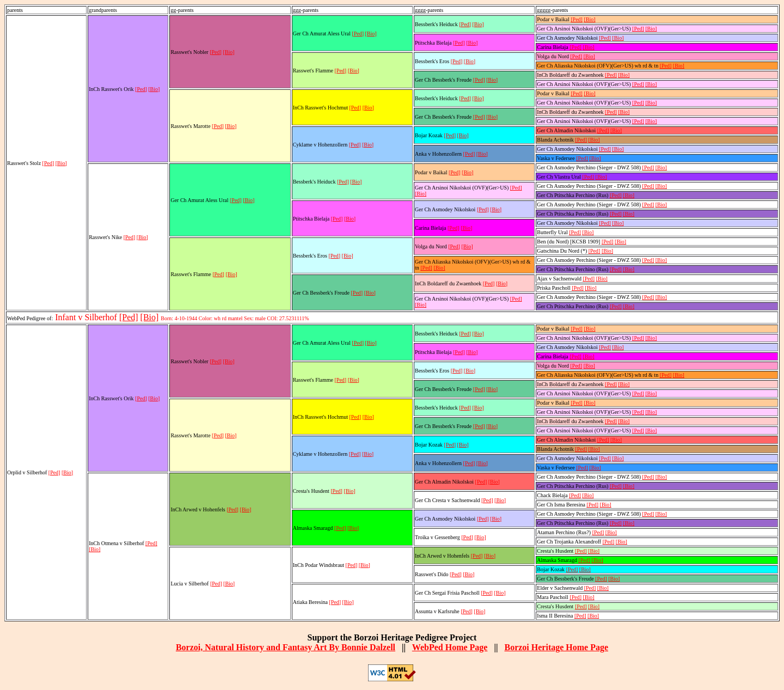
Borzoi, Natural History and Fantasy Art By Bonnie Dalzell (286, 647)
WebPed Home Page (450, 647)
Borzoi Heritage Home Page (556, 647)
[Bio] (61, 163)
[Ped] (48, 163)
